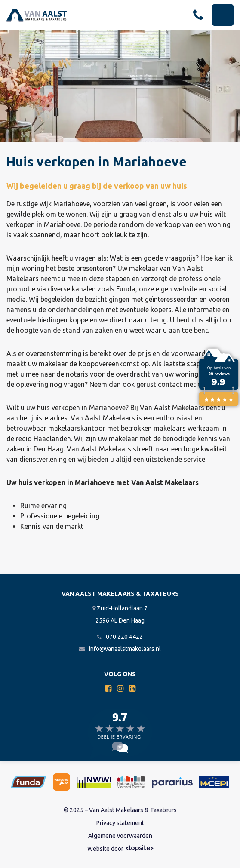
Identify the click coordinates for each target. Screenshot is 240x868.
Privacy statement (120, 823)
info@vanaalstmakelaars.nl (120, 649)
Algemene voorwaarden (120, 836)
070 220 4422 (120, 637)
